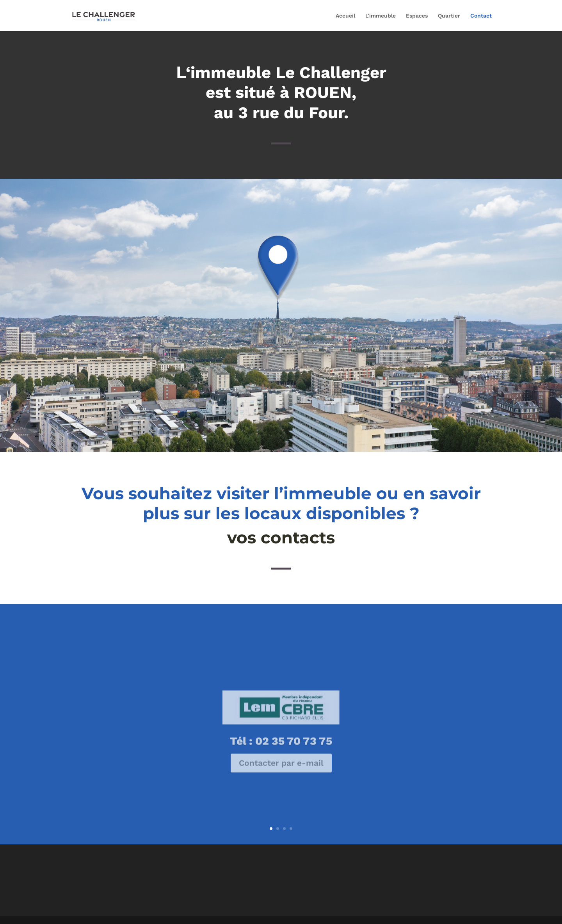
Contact (481, 16)
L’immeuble (381, 16)
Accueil (345, 16)
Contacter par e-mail (281, 772)
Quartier (449, 16)
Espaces (417, 16)
